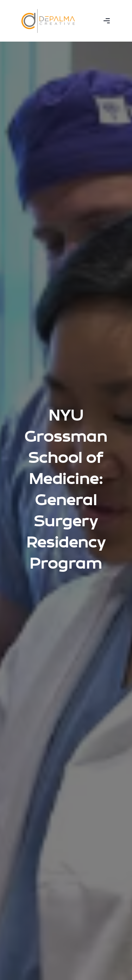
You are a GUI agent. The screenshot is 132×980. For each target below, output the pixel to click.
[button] (107, 21)
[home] (48, 21)
